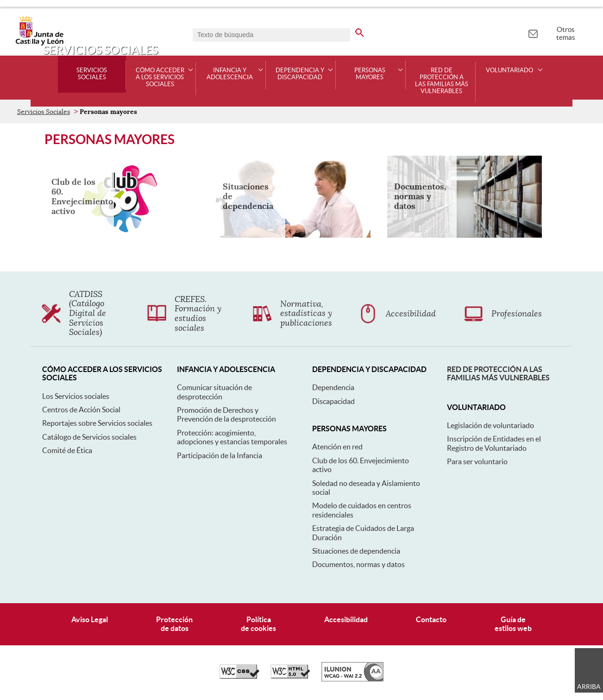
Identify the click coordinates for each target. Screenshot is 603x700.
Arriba (589, 687)
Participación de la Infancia (220, 455)
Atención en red (337, 447)
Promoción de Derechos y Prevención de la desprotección (226, 414)
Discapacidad (333, 401)
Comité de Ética (67, 450)
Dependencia (333, 387)
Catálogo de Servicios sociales (89, 437)
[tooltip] (533, 32)
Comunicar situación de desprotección (214, 392)
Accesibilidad (346, 619)
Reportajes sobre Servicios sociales (97, 423)
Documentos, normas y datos (358, 564)
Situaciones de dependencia (356, 551)
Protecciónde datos (174, 624)
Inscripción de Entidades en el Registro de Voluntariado (494, 443)
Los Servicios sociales (76, 396)
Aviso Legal (90, 619)
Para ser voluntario (477, 461)
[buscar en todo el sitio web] (360, 31)
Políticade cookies (258, 624)
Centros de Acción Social (81, 410)
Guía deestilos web (513, 624)
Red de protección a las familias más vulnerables (442, 81)
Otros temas (566, 33)
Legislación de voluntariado (490, 425)
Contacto (431, 619)
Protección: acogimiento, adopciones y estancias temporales (232, 437)
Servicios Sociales (92, 74)
